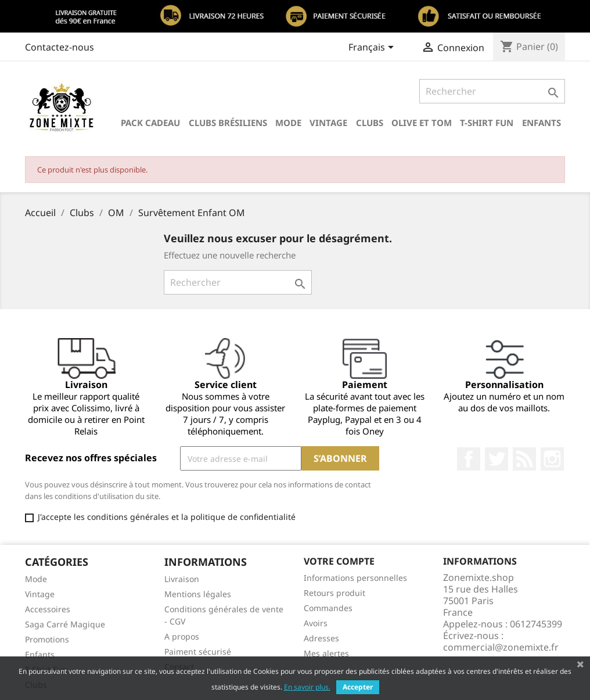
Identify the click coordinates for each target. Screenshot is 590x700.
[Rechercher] (492, 91)
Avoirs (316, 623)
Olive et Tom (422, 123)
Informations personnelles (355, 578)
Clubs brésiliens (228, 123)
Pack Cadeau (150, 123)
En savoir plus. (307, 687)
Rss (524, 459)
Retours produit (334, 593)
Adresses (321, 638)
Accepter (358, 687)
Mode (288, 123)
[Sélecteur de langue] (373, 48)
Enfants (542, 123)
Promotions (47, 639)
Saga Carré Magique (65, 624)
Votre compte (339, 561)
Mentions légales (198, 594)
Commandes (328, 608)
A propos (182, 636)
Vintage (328, 123)
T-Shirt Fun (487, 123)
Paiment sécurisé (198, 651)
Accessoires (48, 609)
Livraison (182, 579)
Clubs (370, 123)
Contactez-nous (60, 47)
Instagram (552, 459)
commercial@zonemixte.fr (501, 647)
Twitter (497, 459)
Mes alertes (326, 653)
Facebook (469, 459)
